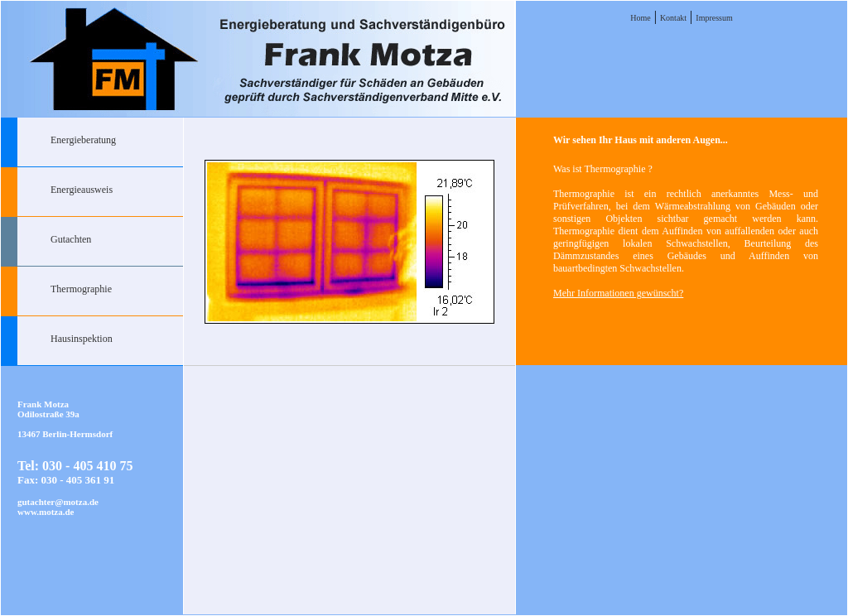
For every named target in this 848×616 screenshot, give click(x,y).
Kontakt (673, 18)
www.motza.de (46, 512)
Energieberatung (83, 140)
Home (640, 18)
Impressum (714, 18)
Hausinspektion (82, 339)
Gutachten (71, 239)
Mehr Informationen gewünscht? (618, 293)
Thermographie (81, 289)
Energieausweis (82, 190)
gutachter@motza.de (58, 502)
